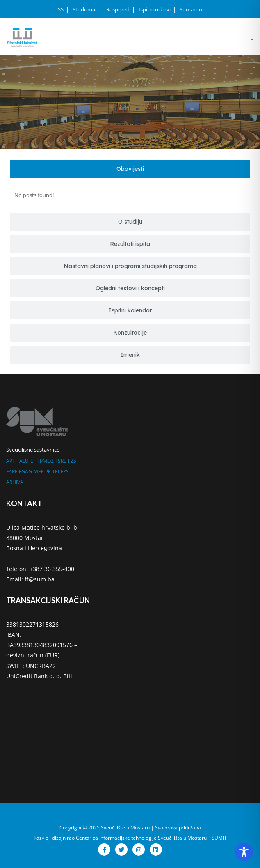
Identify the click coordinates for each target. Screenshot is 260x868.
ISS (60, 9)
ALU (24, 461)
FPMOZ (46, 461)
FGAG (25, 472)
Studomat (86, 9)
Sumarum (192, 9)
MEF (39, 472)
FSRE (61, 461)
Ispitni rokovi (155, 9)
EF (33, 461)
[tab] (130, 169)
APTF (12, 461)
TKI (56, 472)
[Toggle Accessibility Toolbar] (244, 852)
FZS (72, 461)
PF (48, 472)
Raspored (119, 9)
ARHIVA (15, 482)
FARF (12, 472)
